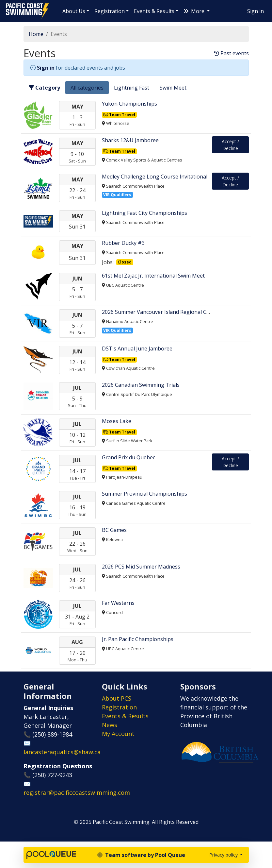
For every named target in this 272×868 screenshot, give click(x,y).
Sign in (256, 11)
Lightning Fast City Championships (144, 213)
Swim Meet (173, 88)
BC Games (114, 530)
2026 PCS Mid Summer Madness (141, 567)
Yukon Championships (129, 104)
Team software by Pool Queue (141, 855)
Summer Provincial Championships (144, 494)
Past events (231, 53)
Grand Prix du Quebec (128, 457)
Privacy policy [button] (224, 855)
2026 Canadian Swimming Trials (141, 385)
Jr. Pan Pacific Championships (138, 639)
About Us (74, 11)
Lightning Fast (132, 88)
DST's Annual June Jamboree (137, 349)
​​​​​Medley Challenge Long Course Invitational (155, 177)
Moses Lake (117, 421)
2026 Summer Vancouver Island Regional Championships (172, 312)
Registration (110, 11)
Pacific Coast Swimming (8, 5)
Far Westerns (118, 603)
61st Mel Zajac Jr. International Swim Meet (153, 276)
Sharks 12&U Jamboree (130, 140)
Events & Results (154, 11)
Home (36, 34)
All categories (87, 88)
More (195, 11)
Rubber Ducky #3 (123, 243)
